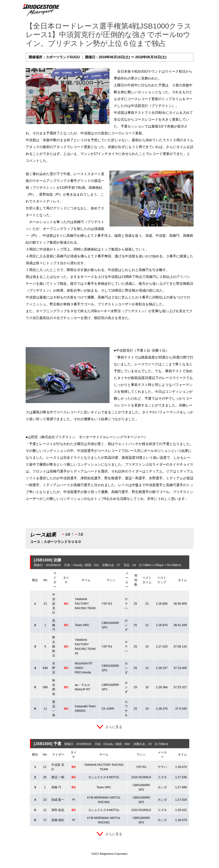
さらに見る (114, 727)
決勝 (68, 534)
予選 (81, 534)
